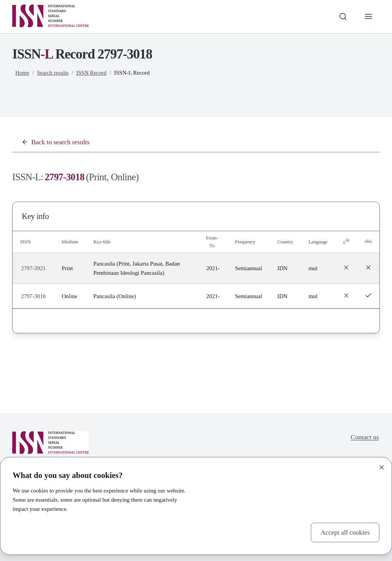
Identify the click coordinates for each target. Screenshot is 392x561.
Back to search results (56, 142)
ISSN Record (92, 73)
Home (22, 73)
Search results (53, 73)
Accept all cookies (345, 532)
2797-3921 (33, 269)
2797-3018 (33, 296)
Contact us (365, 437)
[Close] (382, 467)
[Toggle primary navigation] (368, 17)
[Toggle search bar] (342, 17)
